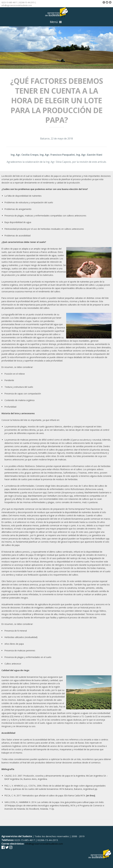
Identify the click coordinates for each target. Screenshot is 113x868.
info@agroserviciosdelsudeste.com (17, 5)
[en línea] (91, 795)
